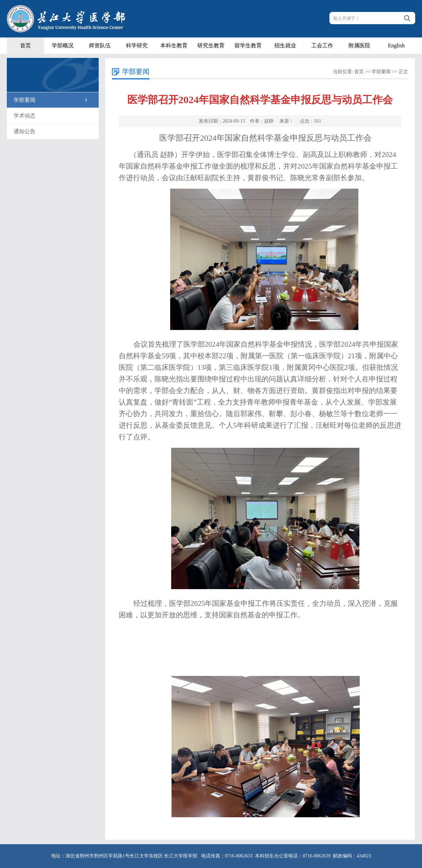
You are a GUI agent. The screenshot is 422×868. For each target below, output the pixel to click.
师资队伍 (100, 45)
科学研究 (137, 45)
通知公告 (25, 131)
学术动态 (25, 116)
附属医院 (359, 45)
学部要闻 (25, 100)
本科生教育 (174, 45)
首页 (26, 45)
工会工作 (322, 45)
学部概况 (63, 45)
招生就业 (285, 45)
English (396, 45)
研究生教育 (211, 45)
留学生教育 (248, 45)
